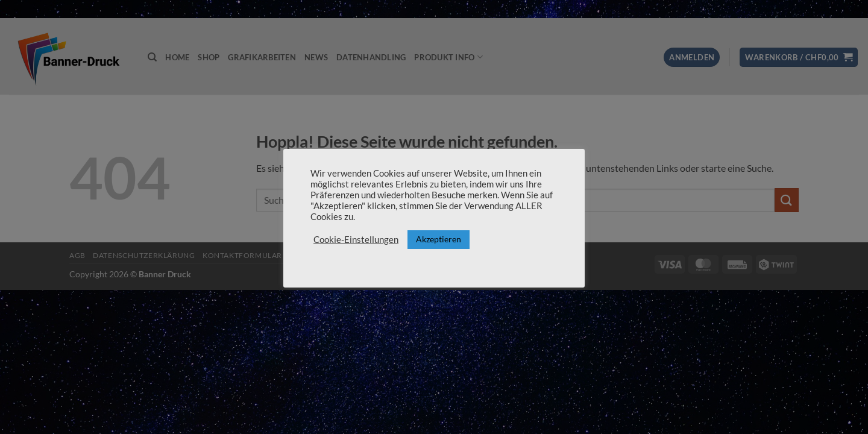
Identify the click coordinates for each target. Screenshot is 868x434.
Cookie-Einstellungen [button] (356, 240)
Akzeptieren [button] (439, 239)
